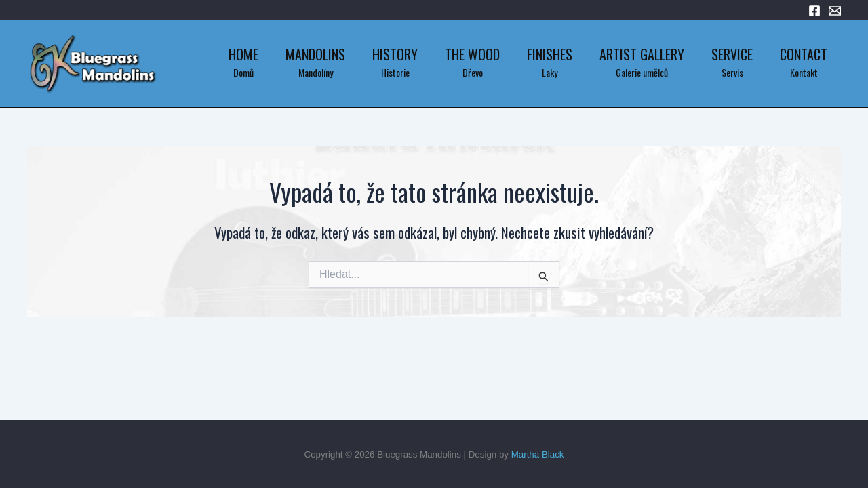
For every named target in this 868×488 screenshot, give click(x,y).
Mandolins (315, 54)
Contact (804, 54)
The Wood (472, 54)
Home (243, 54)
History (395, 54)
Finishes (550, 54)
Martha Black (538, 454)
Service (732, 54)
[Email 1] (835, 11)
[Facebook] (814, 11)
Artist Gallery (642, 54)
